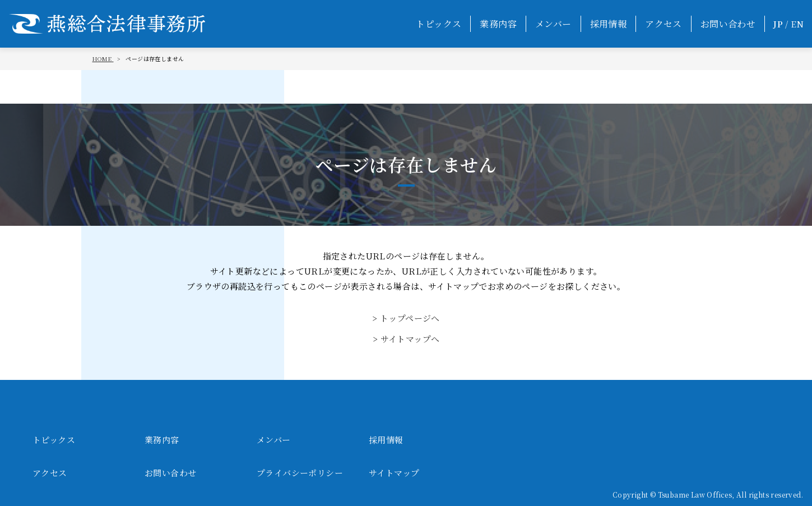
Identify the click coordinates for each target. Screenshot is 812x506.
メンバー (553, 24)
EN (797, 24)
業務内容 (498, 24)
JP (778, 24)
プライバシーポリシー (300, 473)
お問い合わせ (728, 24)
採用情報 (609, 24)
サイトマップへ (410, 339)
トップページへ (410, 318)
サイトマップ (394, 473)
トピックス (439, 24)
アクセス (663, 24)
